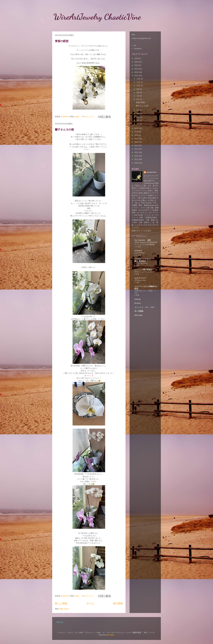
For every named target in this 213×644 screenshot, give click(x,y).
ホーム (90, 603)
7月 (138, 96)
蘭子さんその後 (64, 130)
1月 (138, 124)
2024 (137, 65)
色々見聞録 (139, 311)
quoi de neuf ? (141, 278)
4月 (138, 114)
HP (135, 46)
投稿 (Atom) (64, 609)
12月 (139, 79)
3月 (138, 117)
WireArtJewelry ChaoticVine (101, 17)
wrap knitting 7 (140, 253)
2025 (137, 62)
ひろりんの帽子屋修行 (143, 270)
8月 (138, 92)
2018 (137, 135)
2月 (138, 120)
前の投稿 (118, 603)
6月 (138, 99)
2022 (137, 72)
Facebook (138, 49)
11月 (139, 82)
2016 (137, 142)
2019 (137, 132)
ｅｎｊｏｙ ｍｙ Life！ (145, 307)
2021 (137, 76)
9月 (138, 89)
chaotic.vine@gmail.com (141, 38)
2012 (137, 156)
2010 (137, 163)
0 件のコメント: (88, 117)
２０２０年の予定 (141, 263)
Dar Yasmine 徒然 (143, 240)
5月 (138, 110)
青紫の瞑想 (62, 41)
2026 (137, 58)
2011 (137, 159)
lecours (138, 303)
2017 (137, 139)
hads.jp (138, 299)
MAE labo (138, 315)
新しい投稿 (61, 603)
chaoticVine (152, 172)
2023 (137, 69)
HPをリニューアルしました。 (145, 272)
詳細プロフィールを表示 (141, 231)
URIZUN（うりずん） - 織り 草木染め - (145, 260)
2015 (137, 146)
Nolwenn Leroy (140, 280)
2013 (137, 152)
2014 (137, 149)
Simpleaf (138, 251)
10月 (139, 86)
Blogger (111, 635)
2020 (137, 128)
